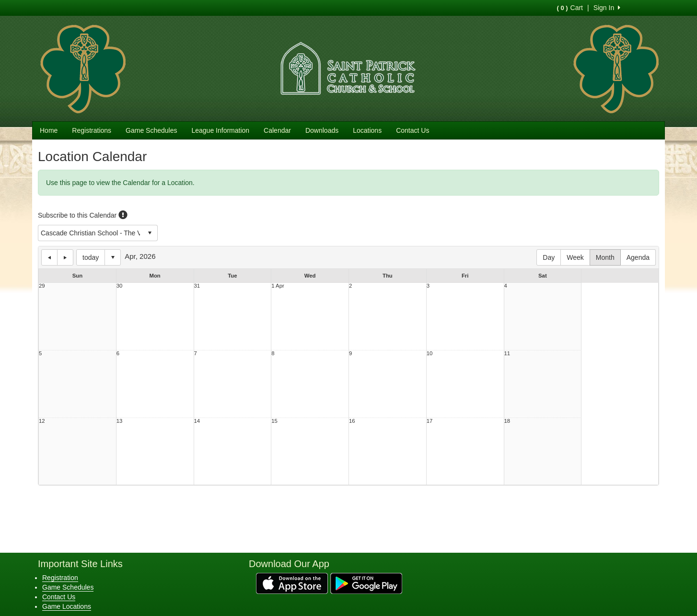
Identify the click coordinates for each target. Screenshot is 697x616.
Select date (113, 257)
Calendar (277, 130)
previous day (49, 257)
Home (49, 130)
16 (352, 421)
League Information (220, 130)
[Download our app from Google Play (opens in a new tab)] (366, 582)
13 (120, 421)
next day (65, 257)
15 (274, 421)
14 (197, 421)
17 (430, 421)
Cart (570, 8)
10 (430, 354)
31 (197, 286)
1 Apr (278, 286)
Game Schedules (151, 130)
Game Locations (67, 606)
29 (42, 286)
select (150, 233)
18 (507, 421)
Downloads (322, 130)
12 (42, 421)
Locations (367, 130)
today (91, 257)
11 (507, 354)
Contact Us (412, 130)
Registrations (92, 130)
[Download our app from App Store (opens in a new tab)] (292, 582)
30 (120, 286)
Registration (60, 578)
